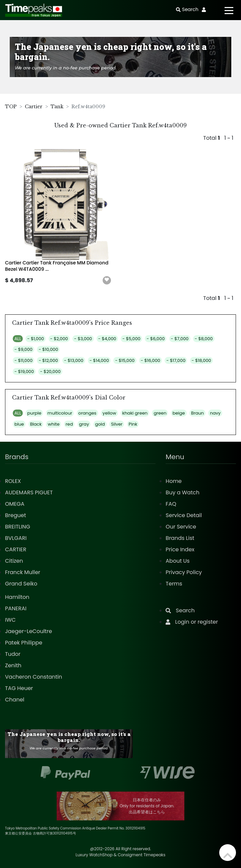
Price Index (180, 549)
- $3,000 (83, 339)
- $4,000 (107, 339)
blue (19, 424)
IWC (10, 620)
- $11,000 (23, 360)
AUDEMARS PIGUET (29, 492)
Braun (197, 413)
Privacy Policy (184, 572)
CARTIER (16, 549)
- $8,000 (204, 339)
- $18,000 (201, 360)
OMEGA (15, 504)
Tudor (13, 654)
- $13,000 (74, 360)
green (160, 413)
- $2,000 (59, 339)
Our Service (181, 527)
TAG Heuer (19, 688)
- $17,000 (176, 360)
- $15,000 (125, 360)
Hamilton (17, 597)
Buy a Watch (183, 492)
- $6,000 (156, 339)
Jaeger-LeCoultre (28, 631)
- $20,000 (50, 371)
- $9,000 (23, 349)
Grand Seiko (21, 584)
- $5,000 (131, 339)
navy (215, 413)
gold (100, 424)
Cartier (34, 107)
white (53, 424)
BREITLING (18, 527)
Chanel (15, 700)
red (69, 424)
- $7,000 (180, 339)
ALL (18, 339)
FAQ (171, 504)
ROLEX (13, 481)
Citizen (14, 561)
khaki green (135, 413)
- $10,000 (48, 349)
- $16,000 (150, 360)
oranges (87, 413)
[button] (107, 281)
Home (174, 481)
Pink (133, 424)
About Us (177, 561)
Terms (174, 584)
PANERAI (16, 608)
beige (179, 413)
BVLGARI (16, 538)
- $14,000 (99, 360)
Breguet (16, 515)
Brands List (180, 538)
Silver (117, 424)
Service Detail (184, 515)
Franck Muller (23, 572)
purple (34, 413)
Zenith (13, 665)
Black (36, 424)
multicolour (60, 413)
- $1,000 (36, 339)
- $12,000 (48, 360)
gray (84, 424)
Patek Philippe (24, 643)
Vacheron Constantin (34, 677)
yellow (109, 413)
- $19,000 (24, 371)
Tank (57, 107)
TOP (11, 107)
